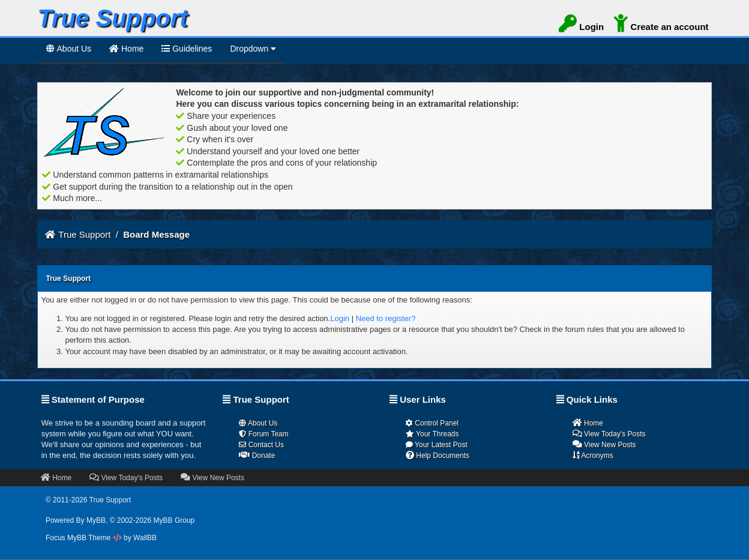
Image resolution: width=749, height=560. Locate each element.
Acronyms (593, 455)
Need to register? (386, 318)
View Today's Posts (609, 434)
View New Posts (604, 444)
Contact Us (261, 445)
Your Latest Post (437, 445)
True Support (84, 234)
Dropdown (253, 49)
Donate (257, 455)
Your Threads (432, 434)
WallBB (145, 538)
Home (588, 423)
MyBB (96, 520)
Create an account (661, 26)
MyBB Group (174, 520)
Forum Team (263, 434)
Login (581, 26)
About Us (69, 49)
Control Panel (432, 423)
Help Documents (438, 455)
